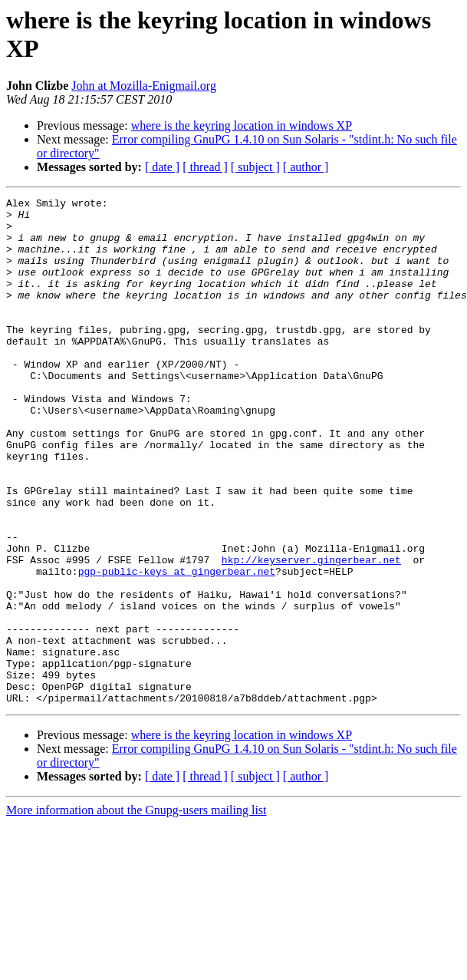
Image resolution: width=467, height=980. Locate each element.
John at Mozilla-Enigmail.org (144, 86)
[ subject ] (255, 167)
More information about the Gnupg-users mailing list (136, 911)
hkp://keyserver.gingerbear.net (311, 633)
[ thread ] (205, 167)
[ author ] (306, 167)
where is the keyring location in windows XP (242, 125)
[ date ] (162, 167)
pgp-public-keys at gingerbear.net (177, 647)
